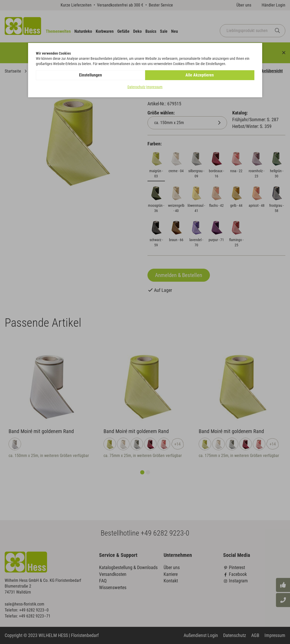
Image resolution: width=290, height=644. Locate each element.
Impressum (154, 87)
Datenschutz (136, 87)
